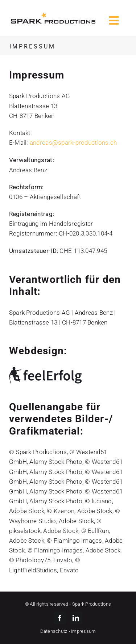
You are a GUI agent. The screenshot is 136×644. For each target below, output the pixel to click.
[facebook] (60, 618)
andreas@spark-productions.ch (73, 143)
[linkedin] (76, 618)
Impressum (83, 631)
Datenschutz (54, 631)
